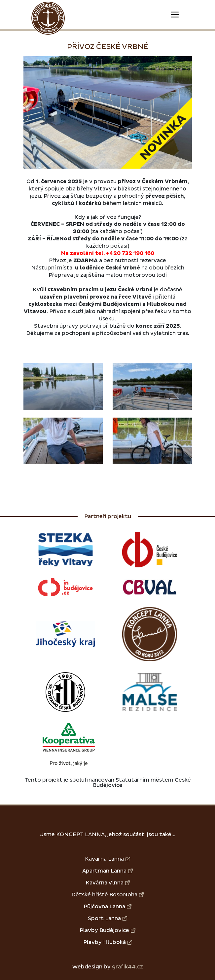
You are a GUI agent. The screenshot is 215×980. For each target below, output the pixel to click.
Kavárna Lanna (107, 859)
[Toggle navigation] (175, 15)
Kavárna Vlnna (108, 883)
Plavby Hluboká (108, 942)
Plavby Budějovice (107, 930)
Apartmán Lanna (107, 871)
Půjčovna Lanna (107, 907)
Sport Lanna (107, 919)
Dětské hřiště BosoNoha (107, 895)
